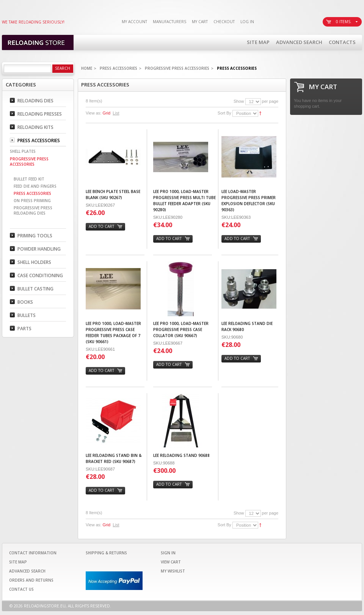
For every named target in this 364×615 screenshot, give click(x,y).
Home (87, 68)
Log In (247, 22)
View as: (93, 113)
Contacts (342, 42)
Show (239, 101)
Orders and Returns (31, 580)
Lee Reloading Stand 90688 (181, 455)
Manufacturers (169, 22)
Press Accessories (118, 68)
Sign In (168, 553)
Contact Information (33, 553)
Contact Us (21, 589)
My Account (134, 22)
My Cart (200, 22)
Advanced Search (299, 42)
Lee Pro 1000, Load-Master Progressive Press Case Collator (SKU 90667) (181, 329)
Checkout (224, 22)
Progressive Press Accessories (177, 68)
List (116, 113)
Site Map (258, 42)
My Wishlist (173, 571)
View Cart (171, 562)
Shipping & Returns (106, 553)
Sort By (224, 113)
